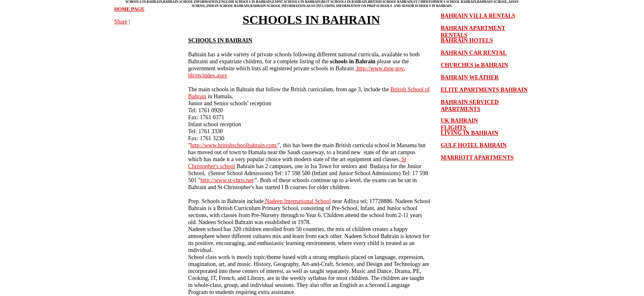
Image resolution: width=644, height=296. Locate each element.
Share (121, 22)
